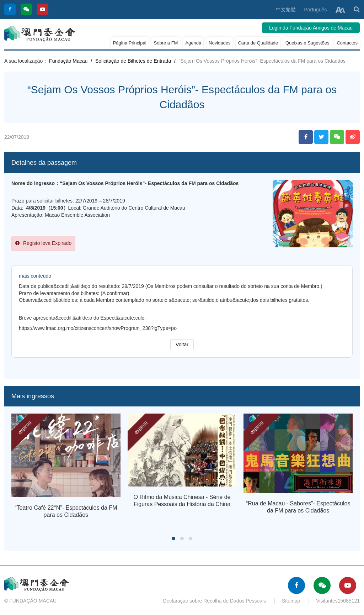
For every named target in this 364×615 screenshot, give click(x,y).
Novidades (220, 43)
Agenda (193, 43)
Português (315, 10)
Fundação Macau (68, 61)
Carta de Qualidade (258, 43)
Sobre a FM (166, 43)
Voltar (182, 345)
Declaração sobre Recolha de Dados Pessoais (215, 601)
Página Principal (130, 43)
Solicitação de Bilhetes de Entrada (133, 61)
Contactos (347, 43)
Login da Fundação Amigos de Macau (311, 28)
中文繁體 (286, 10)
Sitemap (291, 601)
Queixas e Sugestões (307, 43)
